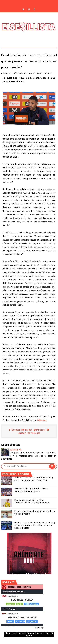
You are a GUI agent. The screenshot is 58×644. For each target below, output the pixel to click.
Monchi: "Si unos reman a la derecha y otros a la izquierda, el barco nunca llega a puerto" (35, 525)
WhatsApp (42, 420)
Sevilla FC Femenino (44, 73)
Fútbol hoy (40, 628)
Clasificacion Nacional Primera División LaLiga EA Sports (29, 634)
